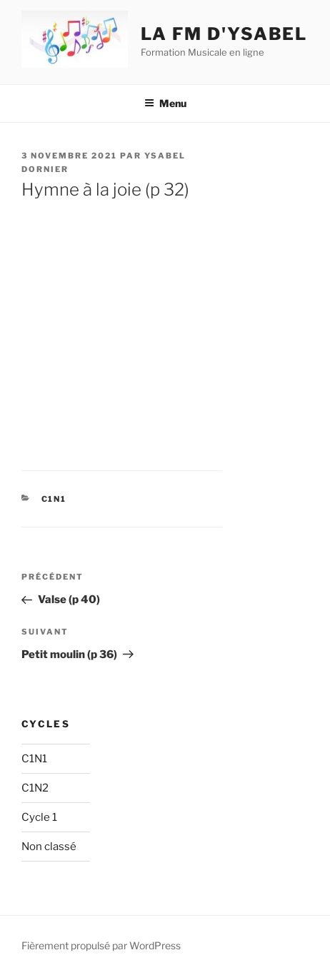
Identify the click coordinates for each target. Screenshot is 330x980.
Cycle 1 (39, 817)
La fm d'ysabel (224, 34)
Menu (165, 103)
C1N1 (54, 499)
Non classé (49, 847)
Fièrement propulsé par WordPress (101, 945)
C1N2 (35, 788)
